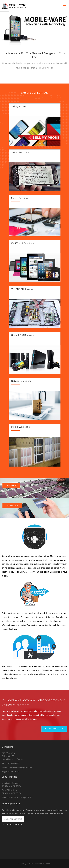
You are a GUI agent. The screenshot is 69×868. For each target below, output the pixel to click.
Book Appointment (13, 819)
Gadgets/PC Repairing (23, 335)
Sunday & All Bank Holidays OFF (16, 797)
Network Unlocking (21, 381)
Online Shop (12, 506)
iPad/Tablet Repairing (23, 243)
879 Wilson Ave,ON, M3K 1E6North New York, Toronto (13, 756)
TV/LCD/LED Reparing (23, 289)
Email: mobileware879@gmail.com (17, 767)
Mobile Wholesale (21, 427)
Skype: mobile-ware (11, 772)
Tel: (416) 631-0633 (10, 763)
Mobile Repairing (20, 198)
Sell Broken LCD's (20, 152)
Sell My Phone (19, 106)
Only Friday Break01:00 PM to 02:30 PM (12, 792)
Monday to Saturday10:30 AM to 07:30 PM (12, 785)
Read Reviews (54, 729)
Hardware (11, 485)
